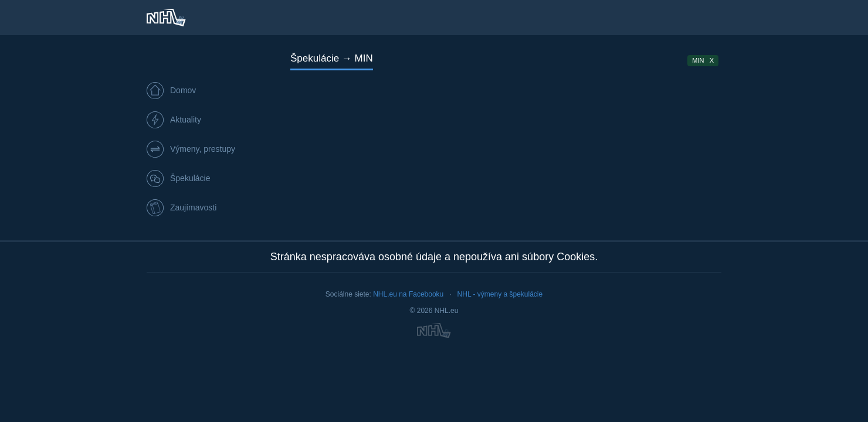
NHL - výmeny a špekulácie (500, 294)
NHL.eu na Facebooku (408, 294)
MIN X (703, 60)
